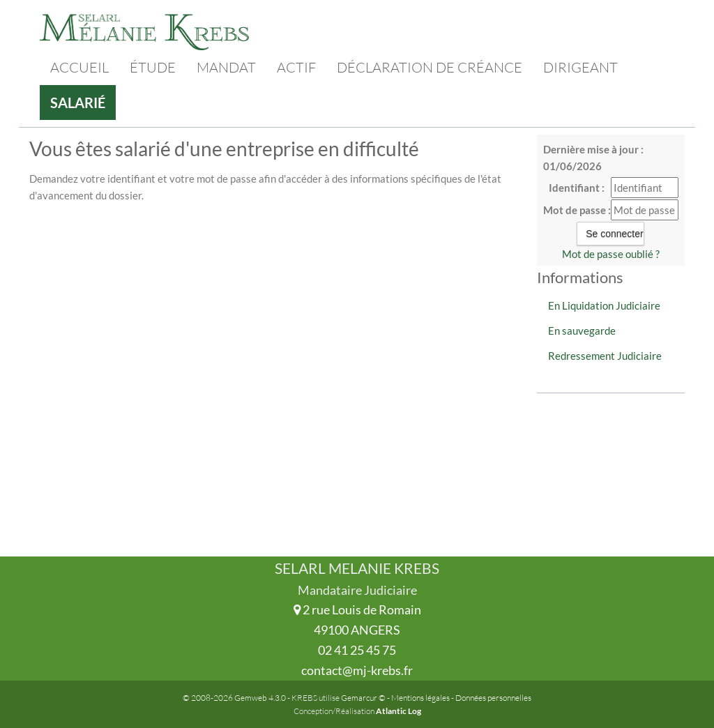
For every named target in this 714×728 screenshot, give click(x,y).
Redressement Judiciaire (605, 356)
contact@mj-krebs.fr (357, 670)
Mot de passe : (577, 210)
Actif (296, 67)
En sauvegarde (582, 331)
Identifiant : (577, 188)
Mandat (226, 67)
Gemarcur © (363, 698)
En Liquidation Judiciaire (604, 305)
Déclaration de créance (430, 67)
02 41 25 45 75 (357, 650)
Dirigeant (580, 67)
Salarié (78, 103)
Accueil (79, 67)
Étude (153, 67)
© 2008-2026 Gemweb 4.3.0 (234, 698)
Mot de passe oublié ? (611, 254)
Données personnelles (493, 698)
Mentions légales (420, 698)
